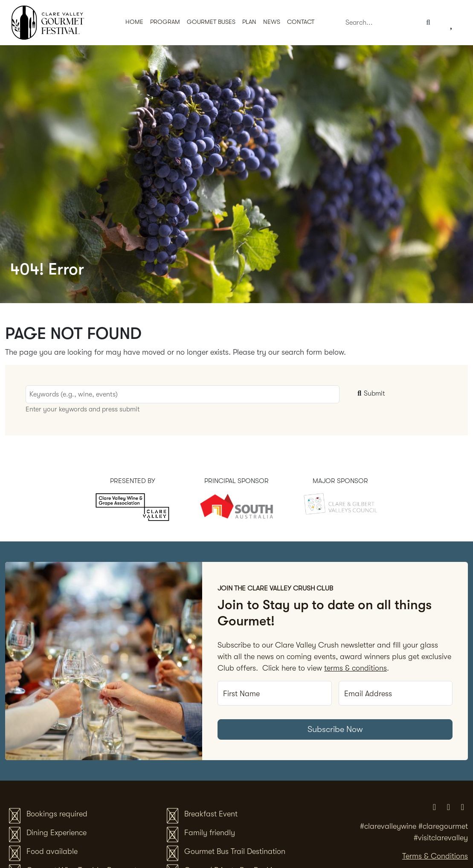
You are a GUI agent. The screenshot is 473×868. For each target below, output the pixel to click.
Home (134, 22)
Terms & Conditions (435, 856)
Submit (370, 393)
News (272, 22)
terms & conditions (355, 668)
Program (165, 22)
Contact (301, 22)
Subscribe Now (335, 729)
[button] (211, 23)
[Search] (380, 23)
